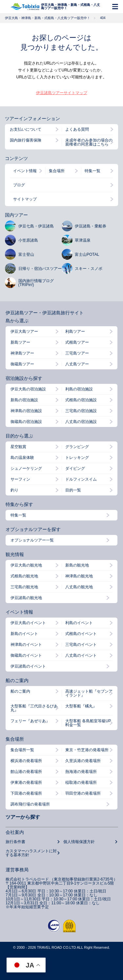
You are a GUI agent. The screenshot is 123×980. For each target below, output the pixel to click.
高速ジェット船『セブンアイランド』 (89, 693)
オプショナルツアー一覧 (32, 540)
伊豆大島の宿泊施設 (28, 389)
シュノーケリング (26, 468)
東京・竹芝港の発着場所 (87, 750)
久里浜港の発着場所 (83, 761)
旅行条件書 (15, 842)
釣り (14, 490)
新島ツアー (20, 342)
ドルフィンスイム (81, 479)
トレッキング (77, 458)
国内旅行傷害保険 (26, 140)
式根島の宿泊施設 (81, 400)
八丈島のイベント (81, 655)
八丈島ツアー (77, 364)
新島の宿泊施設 (24, 400)
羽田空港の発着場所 (83, 793)
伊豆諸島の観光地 (26, 598)
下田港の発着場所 (26, 793)
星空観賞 (18, 447)
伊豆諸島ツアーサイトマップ (62, 93)
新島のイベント (24, 634)
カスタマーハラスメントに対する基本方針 (31, 853)
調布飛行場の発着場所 (30, 804)
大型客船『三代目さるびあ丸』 (34, 708)
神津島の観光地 (79, 576)
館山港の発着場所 (26, 772)
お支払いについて (26, 129)
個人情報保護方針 (79, 842)
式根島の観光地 (24, 576)
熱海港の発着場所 (81, 772)
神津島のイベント (26, 645)
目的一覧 (73, 490)
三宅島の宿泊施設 (81, 411)
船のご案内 (20, 691)
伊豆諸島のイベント (28, 666)
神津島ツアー (22, 353)
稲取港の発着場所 (81, 782)
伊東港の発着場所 (26, 782)
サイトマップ (25, 199)
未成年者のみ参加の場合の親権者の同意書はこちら (89, 142)
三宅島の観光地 (24, 587)
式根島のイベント (81, 634)
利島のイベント (79, 623)
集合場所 (57, 171)
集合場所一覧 (22, 750)
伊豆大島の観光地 (26, 565)
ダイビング (75, 468)
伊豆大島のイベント (28, 623)
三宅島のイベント (81, 645)
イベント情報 (25, 171)
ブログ (19, 185)
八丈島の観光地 (79, 587)
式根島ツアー (77, 342)
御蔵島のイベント (26, 655)
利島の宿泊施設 (79, 389)
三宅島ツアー (77, 353)
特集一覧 (92, 171)
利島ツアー (75, 331)
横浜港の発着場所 (26, 761)
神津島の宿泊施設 (26, 411)
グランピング (77, 447)
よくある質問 (77, 129)
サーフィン (20, 479)
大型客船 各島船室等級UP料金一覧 (88, 723)
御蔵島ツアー (22, 364)
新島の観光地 (77, 565)
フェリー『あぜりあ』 (30, 721)
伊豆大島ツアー (24, 331)
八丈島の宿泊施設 (81, 422)
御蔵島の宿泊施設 (26, 422)
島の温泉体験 (22, 458)
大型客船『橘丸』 (81, 706)
